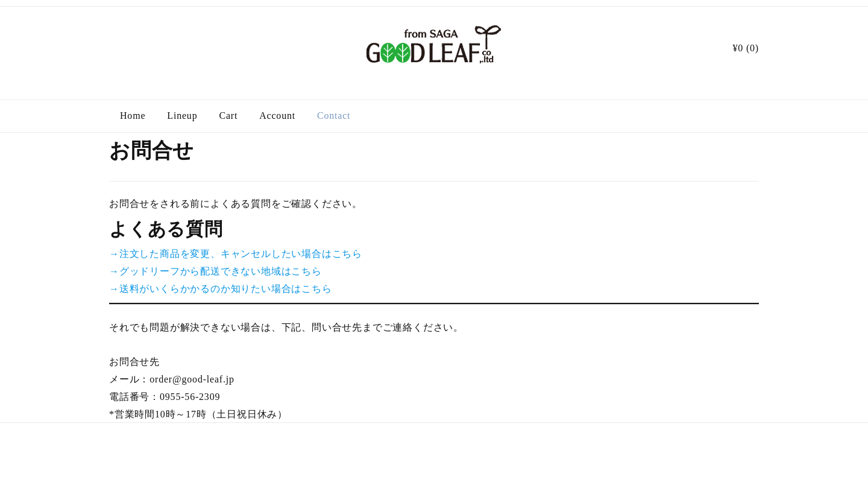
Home (133, 116)
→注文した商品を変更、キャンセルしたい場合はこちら (236, 254)
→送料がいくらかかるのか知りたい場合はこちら (221, 289)
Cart (228, 116)
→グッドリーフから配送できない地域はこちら (215, 271)
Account (277, 116)
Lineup (182, 116)
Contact (334, 116)
